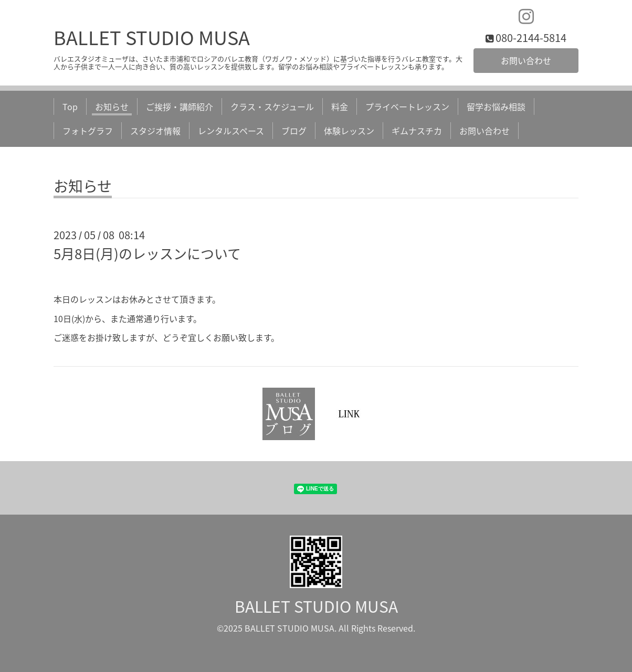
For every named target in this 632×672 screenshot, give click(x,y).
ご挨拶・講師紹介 (180, 106)
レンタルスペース (231, 131)
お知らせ (112, 106)
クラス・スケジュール (272, 106)
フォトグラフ (88, 131)
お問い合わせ (526, 60)
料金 (340, 106)
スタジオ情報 (155, 131)
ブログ (294, 131)
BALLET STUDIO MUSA (152, 37)
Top (70, 106)
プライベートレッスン (407, 106)
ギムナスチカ (417, 131)
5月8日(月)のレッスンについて (147, 253)
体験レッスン (349, 131)
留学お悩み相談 (496, 106)
